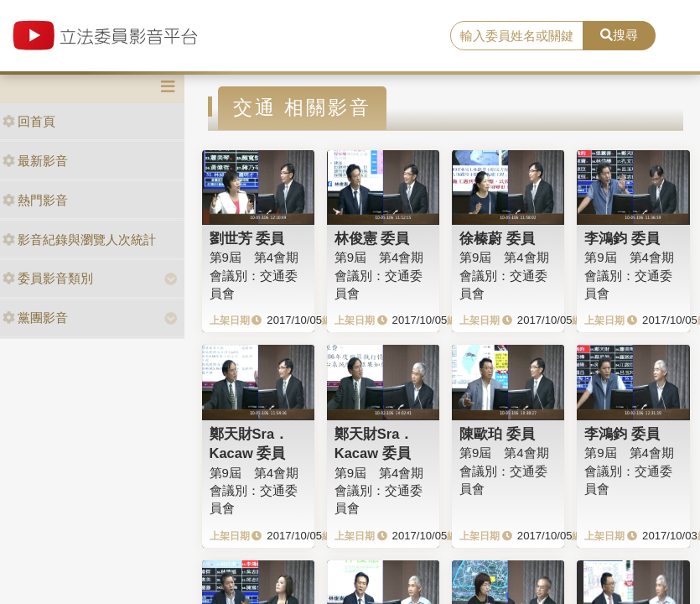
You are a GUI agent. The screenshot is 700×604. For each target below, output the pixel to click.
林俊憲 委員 (372, 238)
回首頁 (29, 121)
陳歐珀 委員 (497, 434)
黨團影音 (35, 318)
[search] (517, 36)
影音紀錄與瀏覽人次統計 (79, 240)
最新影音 (35, 161)
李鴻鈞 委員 (622, 238)
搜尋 (619, 35)
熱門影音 (35, 200)
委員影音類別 (48, 278)
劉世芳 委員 (247, 238)
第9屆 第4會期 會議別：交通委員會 (254, 275)
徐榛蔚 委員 (497, 238)
